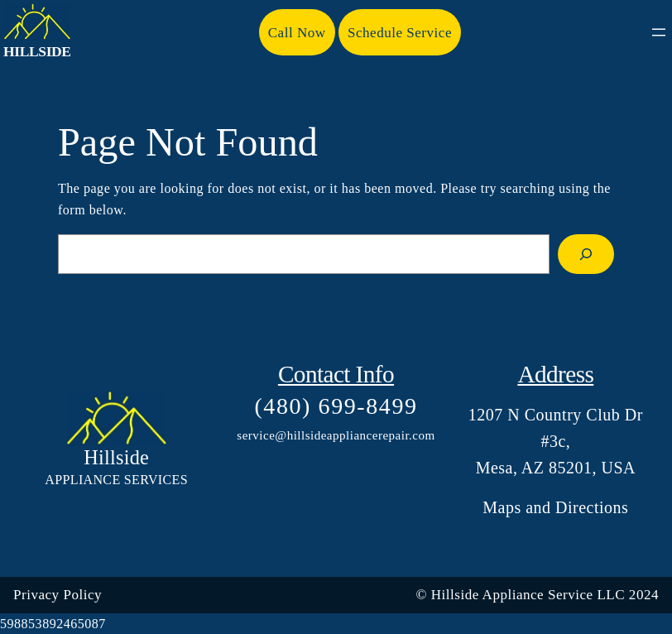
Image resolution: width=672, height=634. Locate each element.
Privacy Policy (58, 595)
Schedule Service (400, 33)
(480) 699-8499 (336, 406)
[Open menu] (659, 32)
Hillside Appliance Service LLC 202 (541, 595)
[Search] (586, 254)
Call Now (297, 33)
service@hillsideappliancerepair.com (336, 435)
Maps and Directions (555, 507)
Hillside (37, 51)
